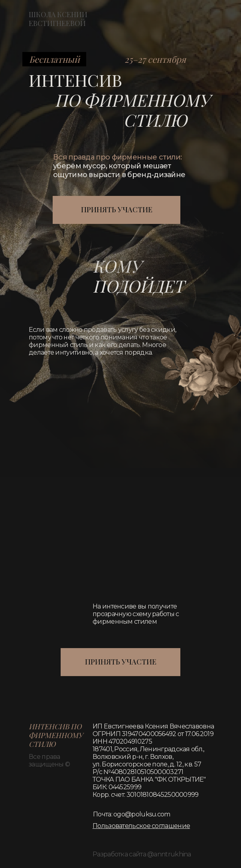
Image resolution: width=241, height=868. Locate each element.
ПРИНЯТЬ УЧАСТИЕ (117, 210)
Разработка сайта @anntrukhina (142, 854)
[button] (141, 826)
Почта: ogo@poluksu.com (132, 814)
